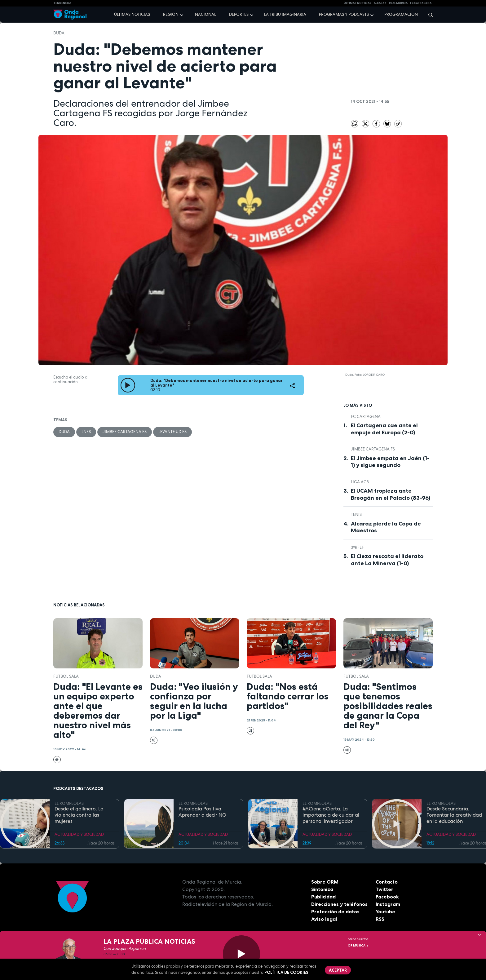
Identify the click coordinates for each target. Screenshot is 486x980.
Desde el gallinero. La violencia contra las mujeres (79, 815)
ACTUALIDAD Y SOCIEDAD (79, 834)
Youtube (385, 911)
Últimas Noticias (358, 3)
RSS (380, 919)
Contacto (387, 882)
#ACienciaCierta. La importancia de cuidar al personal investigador (331, 815)
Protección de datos (335, 911)
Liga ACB (360, 482)
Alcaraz (380, 3)
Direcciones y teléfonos (339, 904)
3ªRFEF (357, 547)
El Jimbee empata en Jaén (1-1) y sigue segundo (390, 462)
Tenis (356, 514)
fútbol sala (66, 676)
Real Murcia (398, 3)
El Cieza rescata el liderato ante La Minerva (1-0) (387, 560)
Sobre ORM (325, 882)
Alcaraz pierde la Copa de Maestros (386, 527)
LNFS (86, 432)
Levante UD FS (172, 432)
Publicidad (323, 897)
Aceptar (338, 970)
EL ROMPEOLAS (69, 803)
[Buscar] (429, 15)
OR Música (358, 945)
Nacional (205, 14)
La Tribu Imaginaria (285, 14)
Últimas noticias (132, 14)
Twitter (384, 889)
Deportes (239, 14)
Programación (401, 14)
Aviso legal (324, 919)
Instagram (388, 904)
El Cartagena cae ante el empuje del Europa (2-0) (384, 429)
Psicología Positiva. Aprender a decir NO (202, 812)
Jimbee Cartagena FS (125, 432)
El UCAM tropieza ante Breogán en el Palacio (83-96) (391, 494)
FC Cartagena (366, 417)
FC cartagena (421, 3)
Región (171, 14)
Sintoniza (322, 889)
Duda (59, 33)
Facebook (387, 897)
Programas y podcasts (344, 14)
